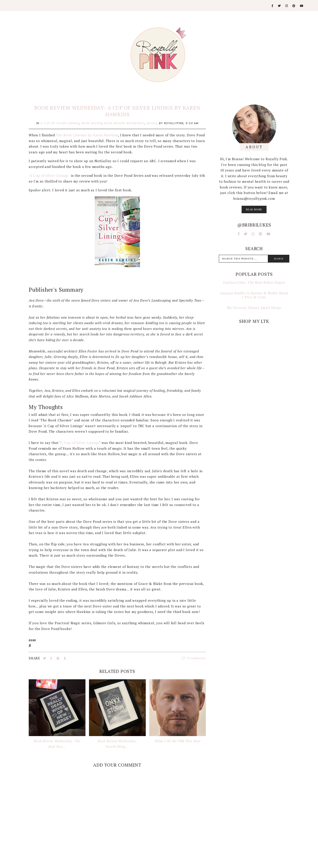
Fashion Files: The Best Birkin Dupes (254, 282)
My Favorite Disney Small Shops (254, 308)
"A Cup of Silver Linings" (49, 175)
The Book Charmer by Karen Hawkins (87, 135)
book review (92, 123)
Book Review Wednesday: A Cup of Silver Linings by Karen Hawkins (117, 111)
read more (254, 209)
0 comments (194, 658)
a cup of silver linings (60, 123)
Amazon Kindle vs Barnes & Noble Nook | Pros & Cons (254, 295)
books (152, 123)
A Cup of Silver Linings (80, 443)
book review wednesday (125, 123)
